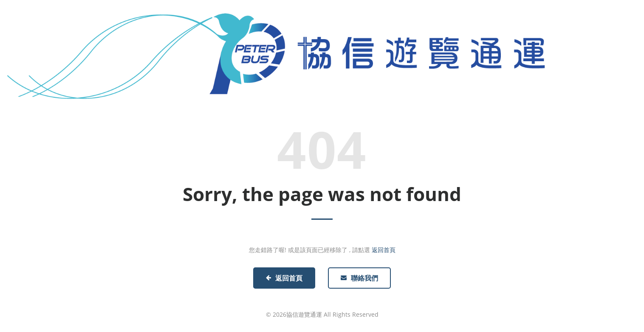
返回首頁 (384, 250)
